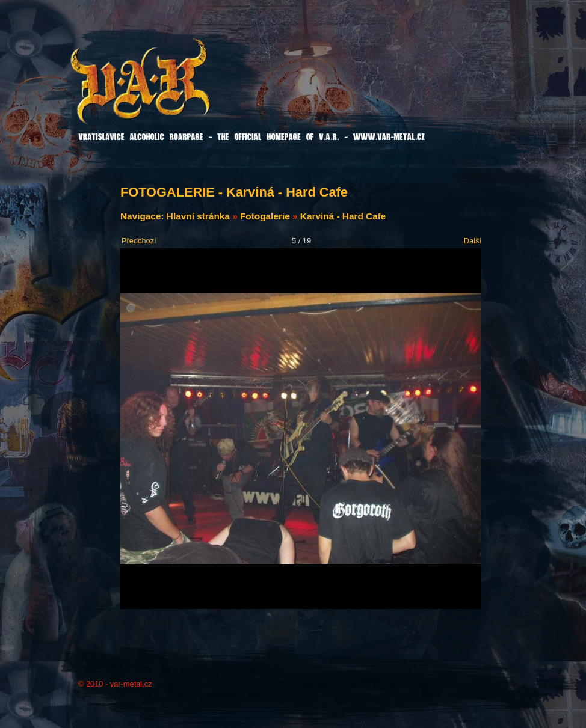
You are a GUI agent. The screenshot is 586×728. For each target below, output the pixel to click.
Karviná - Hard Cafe (343, 216)
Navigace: (143, 216)
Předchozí (139, 241)
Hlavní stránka (198, 216)
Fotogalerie (265, 216)
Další (473, 241)
